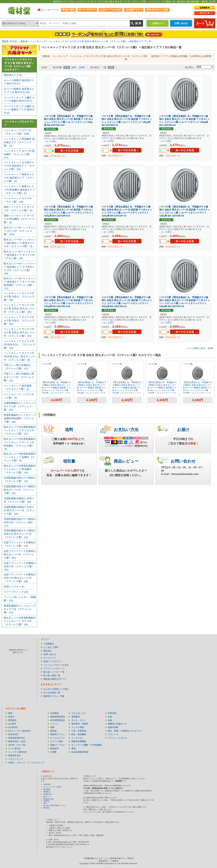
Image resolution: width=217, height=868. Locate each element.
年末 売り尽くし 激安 (157, 10)
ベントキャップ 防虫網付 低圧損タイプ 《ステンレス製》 (19, 142)
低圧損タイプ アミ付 (140, 41)
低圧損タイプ (13, 75)
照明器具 (12, 720)
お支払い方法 (126, 430)
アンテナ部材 (78, 727)
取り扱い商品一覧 (52, 676)
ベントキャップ (38, 41)
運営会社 (48, 651)
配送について (91, 776)
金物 (110, 720)
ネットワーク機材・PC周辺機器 (86, 745)
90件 (74, 67)
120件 (82, 67)
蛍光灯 (11, 717)
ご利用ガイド (157, 23)
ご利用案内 (49, 644)
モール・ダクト (79, 720)
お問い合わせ (181, 23)
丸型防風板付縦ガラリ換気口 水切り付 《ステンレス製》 (20, 522)
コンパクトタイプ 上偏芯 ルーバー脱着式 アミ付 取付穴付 (19, 109)
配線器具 (54, 748)
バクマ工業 (46, 364)
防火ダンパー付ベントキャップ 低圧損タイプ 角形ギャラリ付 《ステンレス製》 (20, 243)
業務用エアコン (58, 734)
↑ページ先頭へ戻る (196, 348)
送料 (69, 430)
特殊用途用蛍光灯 (17, 738)
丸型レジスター (14, 586)
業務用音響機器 (79, 741)
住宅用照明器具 (58, 720)
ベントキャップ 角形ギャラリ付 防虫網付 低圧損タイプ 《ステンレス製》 (19, 190)
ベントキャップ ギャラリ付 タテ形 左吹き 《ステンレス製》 (19, 297)
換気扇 (24, 41)
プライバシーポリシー (54, 668)
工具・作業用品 (79, 731)
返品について (54, 820)
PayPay (46, 801)
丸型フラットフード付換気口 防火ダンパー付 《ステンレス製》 (20, 554)
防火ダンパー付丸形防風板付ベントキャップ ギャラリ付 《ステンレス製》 (20, 430)
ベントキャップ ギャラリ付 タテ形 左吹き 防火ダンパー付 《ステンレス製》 (19, 308)
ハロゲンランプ (15, 759)
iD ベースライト (87, 10)
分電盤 (53, 752)
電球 (10, 713)
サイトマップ (50, 658)
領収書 (69, 461)
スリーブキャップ (16, 592)
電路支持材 (113, 727)
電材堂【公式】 (10, 41)
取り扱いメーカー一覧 (54, 672)
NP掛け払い (48, 794)
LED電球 (12, 724)
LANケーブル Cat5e (111, 10)
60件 (67, 67)
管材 (110, 717)
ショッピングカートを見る (56, 665)
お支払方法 (47, 776)
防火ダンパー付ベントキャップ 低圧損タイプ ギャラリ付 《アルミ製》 (20, 255)
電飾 (52, 727)
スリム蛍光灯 (14, 748)
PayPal (46, 808)
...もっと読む (50, 141)
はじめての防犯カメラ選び (56, 689)
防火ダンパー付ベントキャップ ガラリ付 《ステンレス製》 (20, 231)
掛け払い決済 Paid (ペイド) (54, 806)
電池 (73, 748)
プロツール (113, 734)
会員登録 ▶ (205, 8)
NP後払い (47, 792)
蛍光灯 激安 (68, 10)
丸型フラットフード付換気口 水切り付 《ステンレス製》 (20, 566)
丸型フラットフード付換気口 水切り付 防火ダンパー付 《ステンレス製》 (20, 578)
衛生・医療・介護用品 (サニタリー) (125, 731)
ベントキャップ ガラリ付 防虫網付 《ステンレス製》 (19, 154)
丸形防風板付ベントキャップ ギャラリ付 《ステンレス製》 (20, 406)
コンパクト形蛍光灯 (18, 752)
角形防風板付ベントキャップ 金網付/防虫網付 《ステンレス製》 (20, 418)
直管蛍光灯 (13, 734)
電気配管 (76, 717)
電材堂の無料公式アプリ (55, 679)
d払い (46, 803)
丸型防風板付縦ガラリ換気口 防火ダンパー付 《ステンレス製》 (20, 490)
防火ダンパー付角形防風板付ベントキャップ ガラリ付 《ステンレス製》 (20, 621)
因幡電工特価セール (117, 724)
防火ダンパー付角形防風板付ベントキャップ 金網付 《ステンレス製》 (20, 457)
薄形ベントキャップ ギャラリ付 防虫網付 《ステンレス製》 (19, 219)
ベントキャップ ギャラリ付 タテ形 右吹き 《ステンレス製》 (19, 320)
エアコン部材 (57, 741)
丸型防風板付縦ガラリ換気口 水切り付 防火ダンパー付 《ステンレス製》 (20, 534)
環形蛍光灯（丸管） (18, 741)
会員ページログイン (53, 661)
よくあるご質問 (51, 647)
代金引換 (47, 784)
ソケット (54, 724)
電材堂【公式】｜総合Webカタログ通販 (19, 11)
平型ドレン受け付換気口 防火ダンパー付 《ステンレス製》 (19, 377)
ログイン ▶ (205, 13)
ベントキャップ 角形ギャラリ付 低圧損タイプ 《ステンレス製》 (19, 178)
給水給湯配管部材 (80, 752)
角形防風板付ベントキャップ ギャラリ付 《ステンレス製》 (20, 609)
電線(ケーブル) (57, 745)
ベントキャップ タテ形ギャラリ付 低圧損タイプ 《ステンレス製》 (19, 166)
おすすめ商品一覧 (52, 693)
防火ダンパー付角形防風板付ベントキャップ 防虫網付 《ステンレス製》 (20, 469)
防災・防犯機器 (79, 734)
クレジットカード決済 (52, 787)
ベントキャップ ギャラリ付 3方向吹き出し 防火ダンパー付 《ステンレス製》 (20, 356)
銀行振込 (47, 789)
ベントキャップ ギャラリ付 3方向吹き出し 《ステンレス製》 (20, 344)
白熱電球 (54, 713)
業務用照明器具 (58, 717)
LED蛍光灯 (13, 727)
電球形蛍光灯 (14, 756)
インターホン (78, 738)
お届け (183, 430)
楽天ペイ (47, 797)
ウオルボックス (79, 713)
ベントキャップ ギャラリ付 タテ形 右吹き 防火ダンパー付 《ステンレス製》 (88, 41)
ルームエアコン (58, 738)
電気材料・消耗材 (80, 724)
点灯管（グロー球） (18, 745)
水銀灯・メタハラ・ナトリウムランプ (26, 763)
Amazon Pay (48, 799)
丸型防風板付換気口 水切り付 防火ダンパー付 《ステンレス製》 (19, 510)
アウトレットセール (117, 738)
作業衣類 (112, 713)
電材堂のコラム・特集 (54, 696)
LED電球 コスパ (134, 10)
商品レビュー (126, 461)
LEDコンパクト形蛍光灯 (19, 731)
